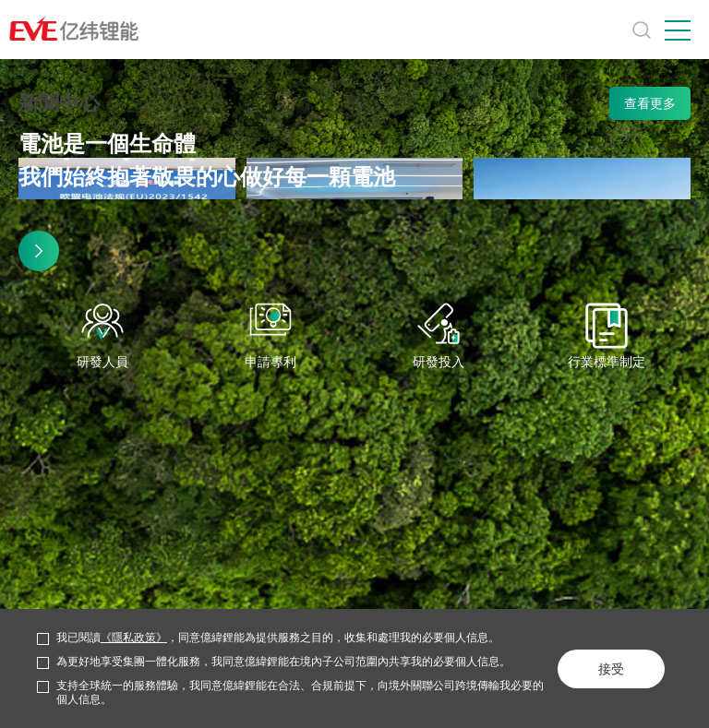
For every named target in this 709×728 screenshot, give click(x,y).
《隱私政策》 (134, 638)
